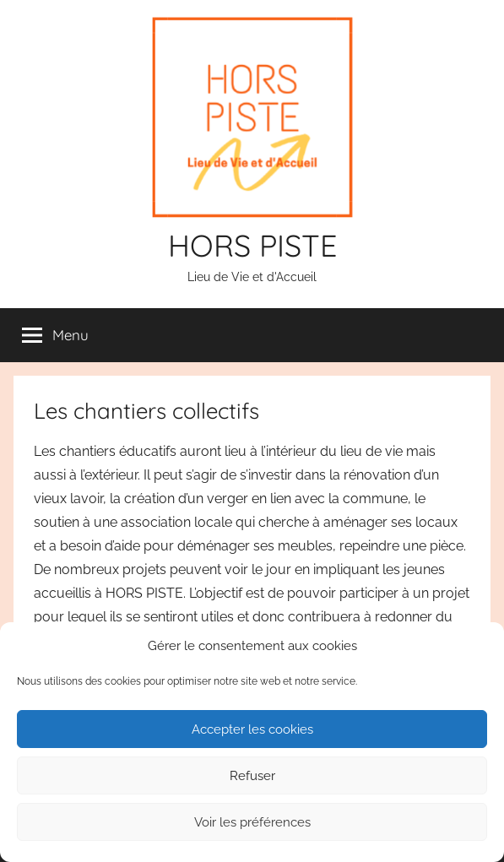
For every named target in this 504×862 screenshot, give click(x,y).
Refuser (252, 776)
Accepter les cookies (252, 729)
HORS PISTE (252, 245)
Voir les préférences (252, 822)
